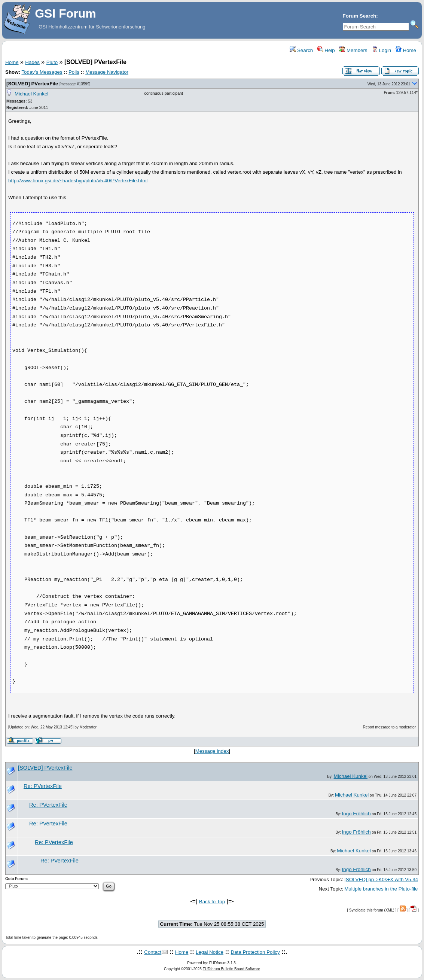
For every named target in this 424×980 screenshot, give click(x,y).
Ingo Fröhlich (356, 814)
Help (326, 50)
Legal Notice (210, 952)
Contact (153, 952)
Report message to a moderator (389, 727)
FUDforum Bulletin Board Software (231, 969)
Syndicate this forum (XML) (372, 910)
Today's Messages (42, 72)
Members (353, 50)
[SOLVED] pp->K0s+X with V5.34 (381, 879)
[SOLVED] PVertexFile (32, 84)
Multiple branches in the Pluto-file (381, 889)
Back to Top (212, 902)
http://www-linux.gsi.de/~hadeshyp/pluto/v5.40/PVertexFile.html (78, 181)
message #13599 (75, 84)
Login (381, 50)
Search (301, 50)
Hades (32, 62)
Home (406, 50)
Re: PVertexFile (43, 786)
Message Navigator (107, 72)
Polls (74, 72)
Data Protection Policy (255, 952)
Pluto (52, 62)
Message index (212, 751)
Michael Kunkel (31, 94)
